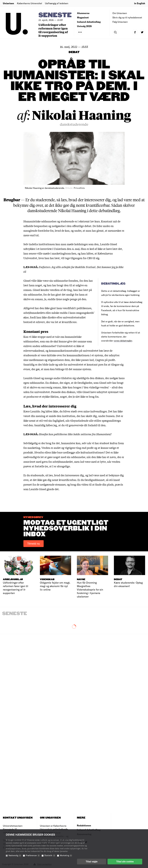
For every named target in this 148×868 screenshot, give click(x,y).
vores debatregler (123, 341)
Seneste (55, 15)
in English (140, 3)
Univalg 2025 (84, 26)
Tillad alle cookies (125, 861)
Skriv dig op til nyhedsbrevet (127, 17)
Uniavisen (8, 3)
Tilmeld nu (34, 544)
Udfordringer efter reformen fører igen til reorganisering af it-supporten (53, 30)
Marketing (66, 855)
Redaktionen (84, 825)
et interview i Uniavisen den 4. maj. (59, 249)
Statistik (50, 855)
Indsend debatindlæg (89, 22)
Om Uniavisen (120, 13)
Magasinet (83, 17)
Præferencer (33, 855)
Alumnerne (83, 13)
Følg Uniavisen (120, 22)
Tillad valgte (92, 861)
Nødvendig (15, 855)
